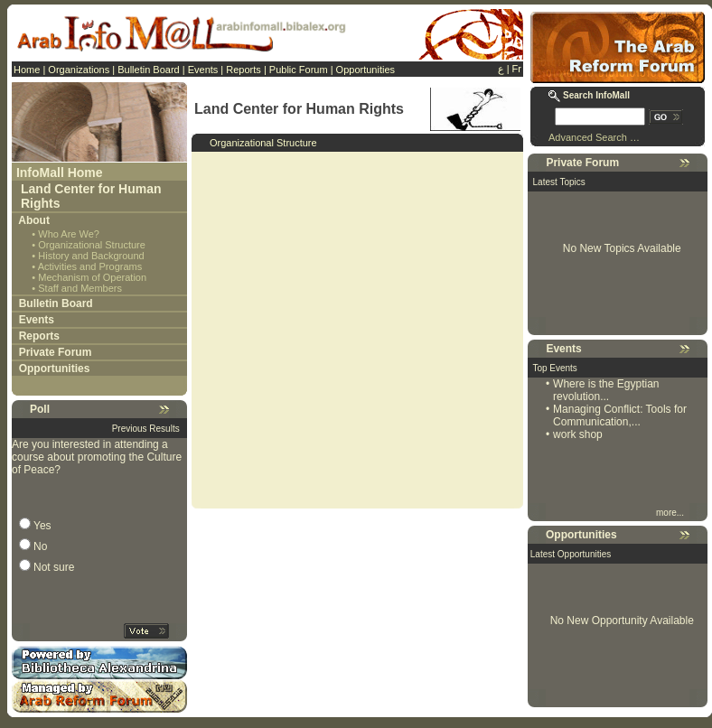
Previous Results (146, 429)
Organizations (79, 70)
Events (203, 70)
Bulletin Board (149, 70)
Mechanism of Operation (92, 277)
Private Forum (56, 352)
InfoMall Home (60, 173)
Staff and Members (80, 288)
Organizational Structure (92, 245)
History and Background (91, 256)
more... (671, 513)
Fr (517, 69)
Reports (244, 70)
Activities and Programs (90, 266)
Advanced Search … (594, 137)
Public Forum (299, 70)
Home (27, 70)
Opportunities (365, 70)
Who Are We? (69, 234)
